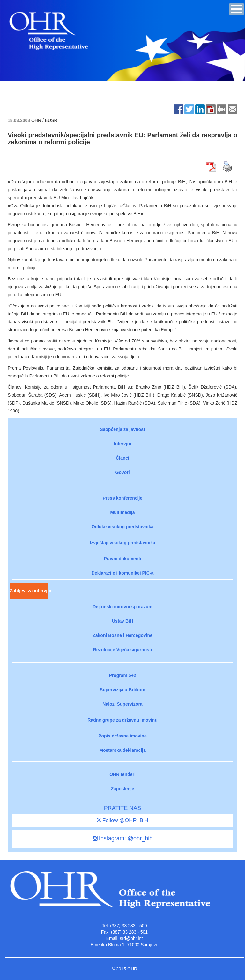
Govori (122, 472)
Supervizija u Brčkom (122, 690)
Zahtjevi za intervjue (29, 591)
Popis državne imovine (122, 736)
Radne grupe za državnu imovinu (122, 720)
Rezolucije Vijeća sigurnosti (123, 650)
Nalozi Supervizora (122, 704)
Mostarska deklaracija (122, 750)
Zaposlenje (122, 789)
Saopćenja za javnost (122, 429)
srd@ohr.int (131, 938)
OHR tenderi (122, 774)
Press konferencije (123, 498)
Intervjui (122, 444)
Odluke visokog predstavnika (123, 527)
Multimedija (122, 512)
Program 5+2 (122, 675)
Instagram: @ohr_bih (122, 838)
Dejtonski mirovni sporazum (122, 607)
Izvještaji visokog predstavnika (122, 543)
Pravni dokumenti (122, 559)
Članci (122, 458)
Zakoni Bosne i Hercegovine (122, 635)
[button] (237, 9)
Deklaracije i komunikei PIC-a (123, 573)
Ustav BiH (122, 621)
